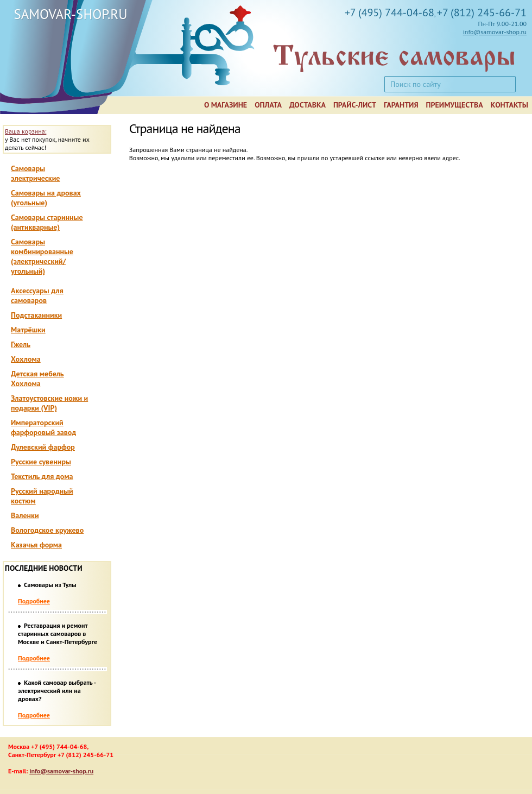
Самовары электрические (35, 173)
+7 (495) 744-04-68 (389, 12)
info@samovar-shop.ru (495, 32)
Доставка (308, 105)
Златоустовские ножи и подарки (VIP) (49, 403)
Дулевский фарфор (43, 447)
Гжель (21, 344)
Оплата (268, 105)
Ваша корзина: (26, 131)
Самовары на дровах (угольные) (46, 198)
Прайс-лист (355, 105)
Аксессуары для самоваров (37, 295)
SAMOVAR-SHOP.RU (70, 14)
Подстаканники (36, 315)
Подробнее (34, 601)
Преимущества (455, 105)
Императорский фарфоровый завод (43, 427)
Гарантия (401, 105)
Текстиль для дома (42, 476)
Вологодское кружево (47, 530)
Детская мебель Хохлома (37, 379)
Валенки (25, 515)
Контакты (509, 105)
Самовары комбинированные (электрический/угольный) (42, 256)
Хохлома (26, 359)
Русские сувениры (41, 462)
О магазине (226, 105)
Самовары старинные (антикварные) (47, 222)
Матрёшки (28, 330)
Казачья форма (36, 545)
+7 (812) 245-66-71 (482, 12)
